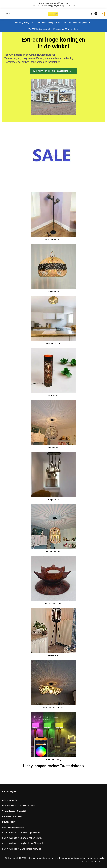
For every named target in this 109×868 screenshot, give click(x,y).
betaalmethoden (27, 806)
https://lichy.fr (34, 833)
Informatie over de (11, 806)
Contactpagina (9, 791)
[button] (102, 14)
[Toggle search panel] (91, 14)
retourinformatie (10, 800)
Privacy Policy (9, 822)
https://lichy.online (37, 843)
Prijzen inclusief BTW (12, 816)
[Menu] (7, 14)
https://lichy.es (36, 838)
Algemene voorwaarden (13, 827)
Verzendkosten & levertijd (14, 811)
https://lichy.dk (34, 849)
